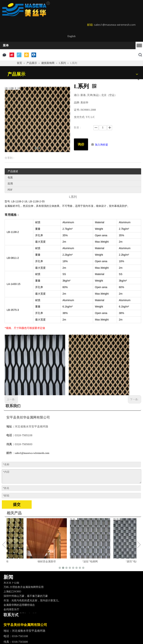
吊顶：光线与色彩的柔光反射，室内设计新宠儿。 (32, 601)
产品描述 (13, 171)
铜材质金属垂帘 (72, 562)
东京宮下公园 (11, 584)
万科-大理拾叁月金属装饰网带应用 (24, 588)
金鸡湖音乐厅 (11, 610)
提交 (17, 504)
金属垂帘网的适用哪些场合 (19, 606)
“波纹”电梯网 (115, 562)
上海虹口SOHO (12, 592)
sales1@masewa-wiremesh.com (115, 25)
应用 (10, 184)
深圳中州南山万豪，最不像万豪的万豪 (26, 597)
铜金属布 (28, 562)
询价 (81, 144)
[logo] (26, 9)
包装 (10, 177)
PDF (10, 190)
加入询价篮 (101, 145)
